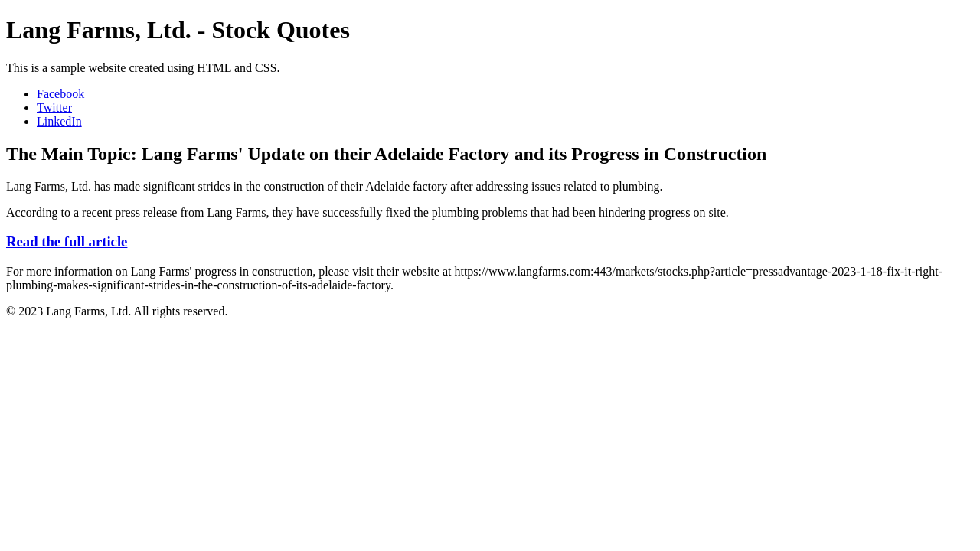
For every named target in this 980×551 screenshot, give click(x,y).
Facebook (60, 94)
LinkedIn (59, 121)
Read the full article (67, 241)
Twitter (54, 108)
